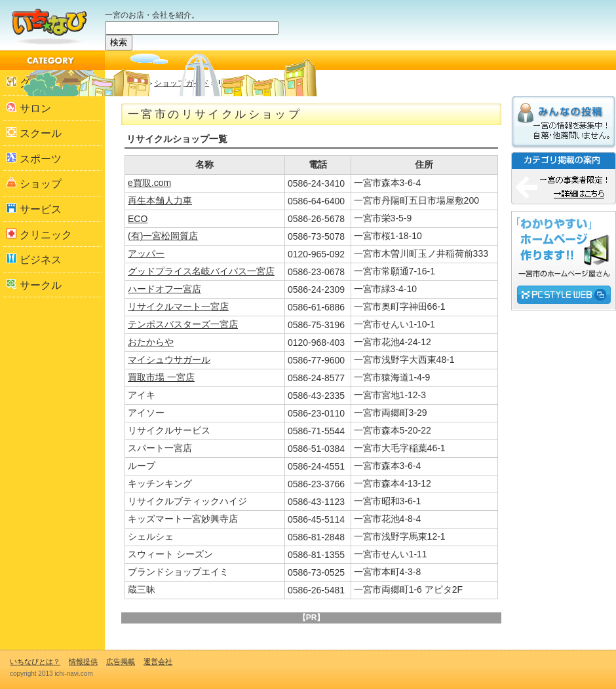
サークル (34, 285)
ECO (138, 219)
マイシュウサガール (169, 360)
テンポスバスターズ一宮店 (183, 324)
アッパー (146, 253)
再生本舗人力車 (160, 200)
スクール (34, 133)
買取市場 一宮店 (161, 377)
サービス (34, 209)
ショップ (34, 183)
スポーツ (34, 158)
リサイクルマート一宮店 (178, 307)
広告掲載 (121, 661)
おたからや (151, 342)
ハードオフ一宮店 (164, 289)
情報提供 (83, 661)
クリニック (39, 234)
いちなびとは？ (35, 661)
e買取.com (149, 183)
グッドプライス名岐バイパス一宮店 (201, 271)
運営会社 (158, 661)
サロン (29, 108)
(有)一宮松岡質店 (163, 236)
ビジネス (34, 259)
